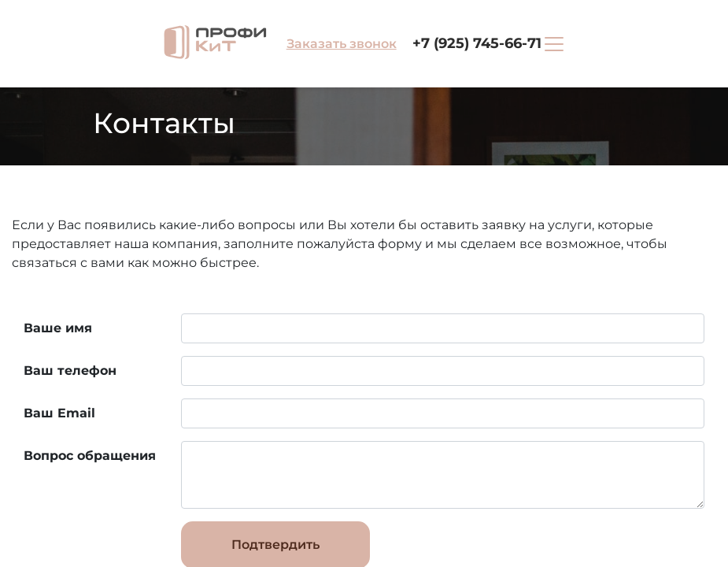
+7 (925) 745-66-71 (477, 43)
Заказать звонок (342, 44)
